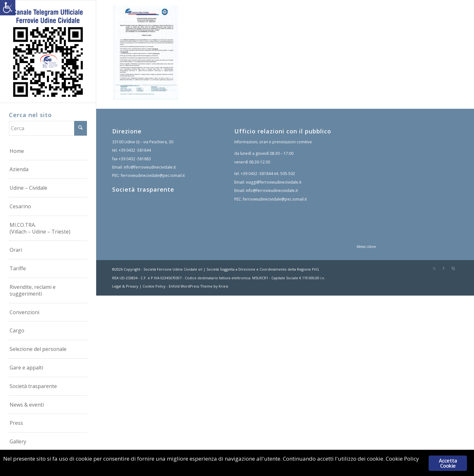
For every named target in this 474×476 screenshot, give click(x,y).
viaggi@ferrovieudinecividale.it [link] (274, 182)
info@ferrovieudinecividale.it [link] (150, 167)
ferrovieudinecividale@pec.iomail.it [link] (153, 175)
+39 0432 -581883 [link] (135, 159)
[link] (8, 8)
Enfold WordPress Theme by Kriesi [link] (198, 286)
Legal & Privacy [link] (125, 286)
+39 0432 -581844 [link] (135, 150)
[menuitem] (48, 151)
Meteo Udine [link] (366, 247)
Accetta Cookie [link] (448, 463)
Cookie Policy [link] (154, 286)
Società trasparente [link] (143, 189)
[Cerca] (48, 128)
